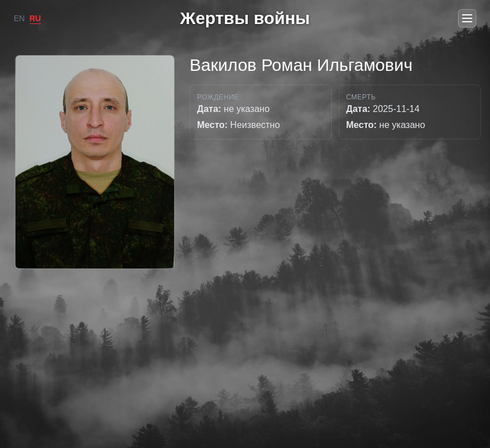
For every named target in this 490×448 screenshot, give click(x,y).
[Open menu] (467, 18)
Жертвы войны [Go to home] (245, 18)
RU (35, 18)
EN (19, 18)
